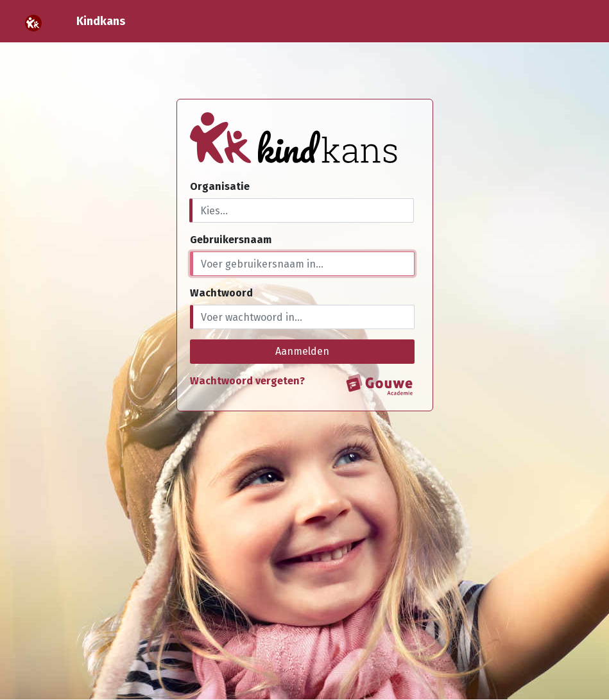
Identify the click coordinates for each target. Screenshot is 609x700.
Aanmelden (302, 351)
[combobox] (302, 210)
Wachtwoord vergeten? (247, 381)
